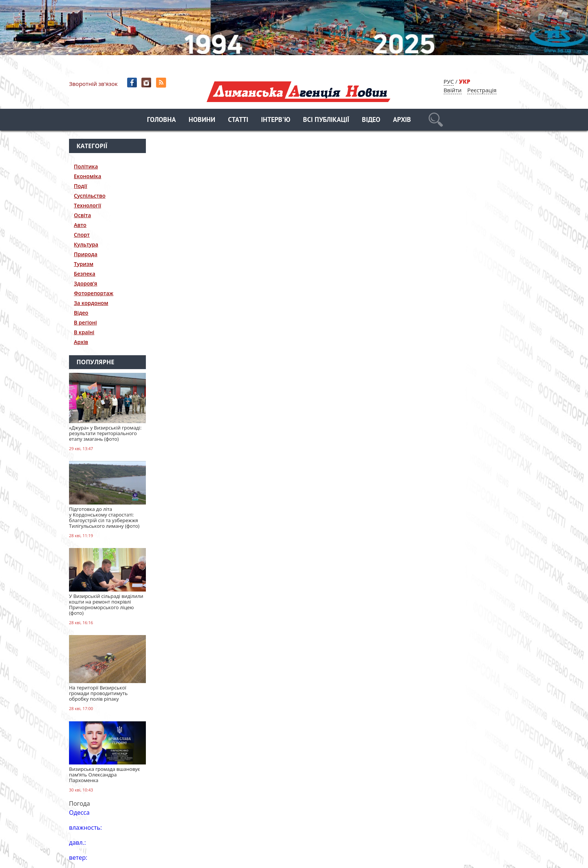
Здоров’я (85, 283)
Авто (80, 225)
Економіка (88, 176)
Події (80, 186)
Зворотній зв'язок (93, 84)
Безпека (85, 274)
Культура (86, 244)
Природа (86, 254)
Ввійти (453, 90)
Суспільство (90, 196)
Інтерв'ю (276, 120)
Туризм (84, 264)
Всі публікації (326, 120)
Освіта (82, 215)
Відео (371, 120)
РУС (449, 81)
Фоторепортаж (94, 293)
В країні (84, 332)
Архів (402, 120)
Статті (238, 120)
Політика (86, 166)
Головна (161, 120)
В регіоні (85, 322)
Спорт (82, 235)
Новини (202, 120)
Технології (88, 205)
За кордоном (91, 303)
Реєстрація (482, 90)
